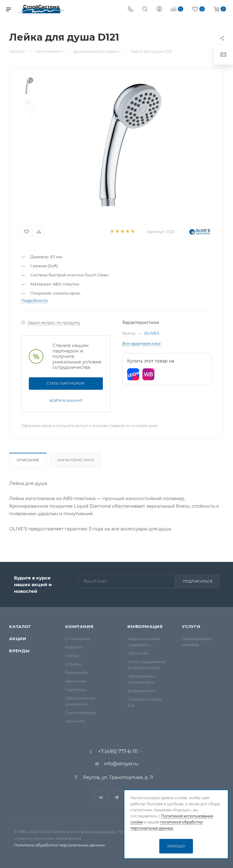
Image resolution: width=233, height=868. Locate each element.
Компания (79, 626)
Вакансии (76, 681)
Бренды (19, 651)
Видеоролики (142, 691)
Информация (145, 626)
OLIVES (152, 333)
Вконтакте (101, 798)
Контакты (75, 721)
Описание (28, 460)
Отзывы (73, 664)
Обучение (138, 653)
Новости (74, 647)
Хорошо (176, 846)
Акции (18, 639)
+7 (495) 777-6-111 (118, 752)
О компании (78, 639)
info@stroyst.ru (121, 764)
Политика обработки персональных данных (59, 845)
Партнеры (76, 689)
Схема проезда (81, 713)
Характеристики (76, 460)
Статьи (72, 656)
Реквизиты (76, 673)
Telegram (117, 798)
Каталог (20, 626)
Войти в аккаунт (66, 401)
